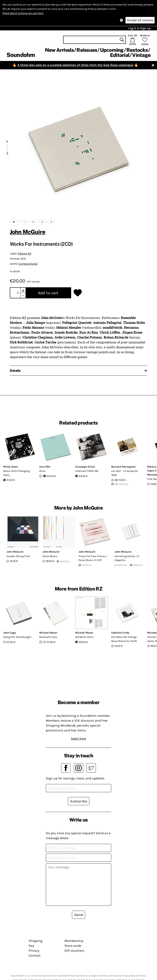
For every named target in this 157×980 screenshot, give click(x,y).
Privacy (34, 951)
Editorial (120, 55)
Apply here (78, 738)
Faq (31, 946)
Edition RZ (25, 254)
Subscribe (79, 801)
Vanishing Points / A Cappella (127, 558)
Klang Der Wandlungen (17, 637)
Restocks (137, 50)
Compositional (28, 264)
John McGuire (27, 232)
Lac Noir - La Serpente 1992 (124, 473)
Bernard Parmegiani (123, 467)
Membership (74, 941)
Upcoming (112, 50)
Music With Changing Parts (16, 473)
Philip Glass (11, 467)
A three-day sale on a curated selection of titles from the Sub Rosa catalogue (75, 65)
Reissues (87, 50)
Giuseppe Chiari (85, 467)
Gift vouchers (74, 951)
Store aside (73, 946)
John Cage (10, 633)
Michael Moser (48, 633)
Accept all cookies (140, 20)
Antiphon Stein (84, 637)
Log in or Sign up (139, 28)
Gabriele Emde (120, 633)
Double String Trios (18, 556)
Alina (42, 471)
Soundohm (21, 55)
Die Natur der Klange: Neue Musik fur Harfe (124, 639)
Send (78, 915)
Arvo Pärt (45, 467)
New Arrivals (59, 50)
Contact (35, 955)
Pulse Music (50, 556)
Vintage (141, 55)
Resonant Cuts (48, 637)
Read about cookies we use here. (23, 13)
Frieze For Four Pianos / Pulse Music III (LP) (93, 558)
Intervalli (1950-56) (87, 471)
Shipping (35, 941)
